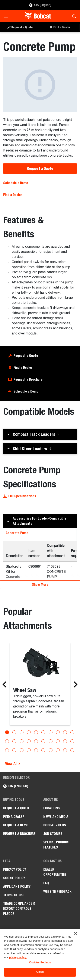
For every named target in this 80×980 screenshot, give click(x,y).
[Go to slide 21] (7, 750)
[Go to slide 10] (72, 732)
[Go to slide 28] (58, 750)
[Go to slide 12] (14, 741)
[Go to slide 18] (58, 741)
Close (40, 972)
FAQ (46, 883)
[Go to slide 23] (22, 750)
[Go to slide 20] (72, 741)
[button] (40, 434)
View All (13, 764)
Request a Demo (16, 825)
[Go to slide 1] (7, 732)
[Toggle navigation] (7, 16)
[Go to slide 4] (29, 732)
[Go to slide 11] (7, 741)
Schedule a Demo (16, 183)
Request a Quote (40, 168)
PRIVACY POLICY (15, 869)
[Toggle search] (73, 16)
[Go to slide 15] (36, 741)
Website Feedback (57, 892)
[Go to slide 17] (51, 741)
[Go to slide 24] (29, 750)
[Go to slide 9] (65, 732)
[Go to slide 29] (65, 750)
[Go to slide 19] (65, 741)
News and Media (56, 817)
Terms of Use (14, 895)
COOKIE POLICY (14, 878)
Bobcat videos (55, 825)
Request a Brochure (28, 379)
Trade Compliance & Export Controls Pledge (19, 909)
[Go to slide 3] (22, 732)
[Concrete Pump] (40, 85)
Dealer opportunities (55, 872)
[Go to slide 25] (36, 750)
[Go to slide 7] (51, 732)
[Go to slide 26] (43, 750)
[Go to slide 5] (36, 732)
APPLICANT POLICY (17, 886)
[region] (40, 954)
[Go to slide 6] (43, 732)
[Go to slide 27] (51, 750)
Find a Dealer (13, 195)
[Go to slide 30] (72, 750)
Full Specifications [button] (20, 496)
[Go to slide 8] (58, 732)
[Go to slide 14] (29, 741)
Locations (52, 808)
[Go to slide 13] (22, 741)
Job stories (53, 834)
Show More (40, 585)
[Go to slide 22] (14, 750)
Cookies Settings (40, 963)
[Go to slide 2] (14, 732)
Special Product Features (57, 845)
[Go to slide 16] (43, 741)
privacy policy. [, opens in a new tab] (18, 958)
